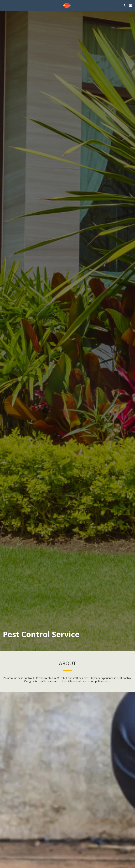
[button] (4, 5)
